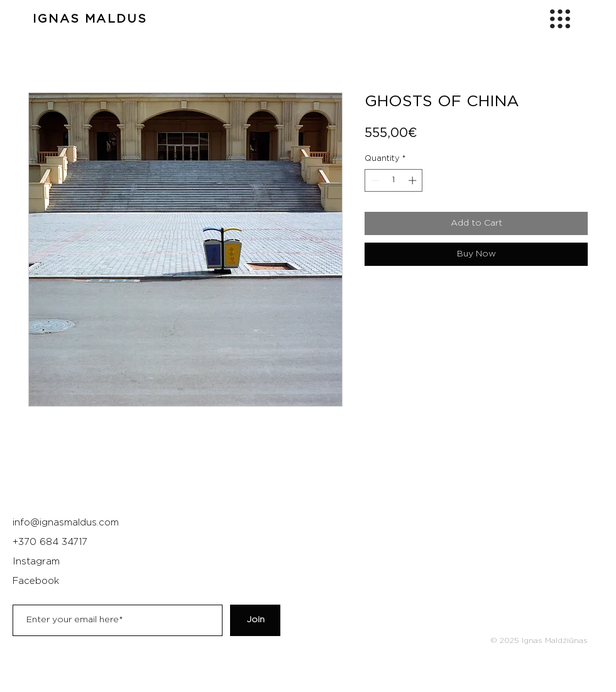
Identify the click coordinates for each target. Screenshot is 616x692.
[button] (560, 19)
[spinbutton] (394, 180)
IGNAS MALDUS (90, 19)
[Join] (255, 620)
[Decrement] (374, 180)
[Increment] (414, 180)
